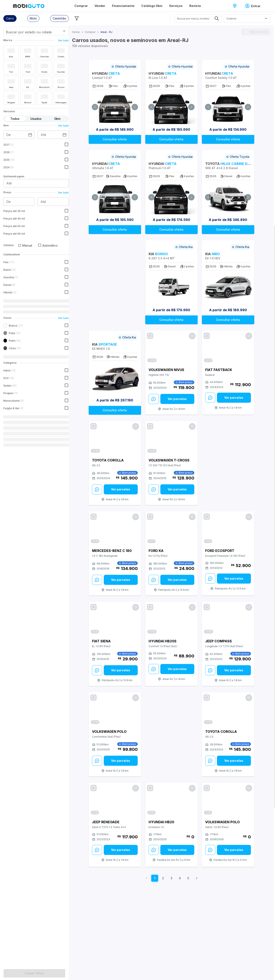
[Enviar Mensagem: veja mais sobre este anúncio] (154, 399)
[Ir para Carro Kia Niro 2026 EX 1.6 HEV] (228, 287)
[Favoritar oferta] (192, 336)
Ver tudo (63, 40)
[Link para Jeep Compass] (228, 619)
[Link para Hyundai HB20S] (171, 619)
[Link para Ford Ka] (171, 528)
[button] (10, 18)
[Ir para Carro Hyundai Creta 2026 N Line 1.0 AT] (171, 107)
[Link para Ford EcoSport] (228, 528)
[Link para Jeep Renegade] (115, 800)
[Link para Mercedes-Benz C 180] (115, 528)
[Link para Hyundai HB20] (171, 800)
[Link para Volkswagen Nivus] (171, 347)
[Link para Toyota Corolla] (115, 438)
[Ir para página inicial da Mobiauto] (29, 6)
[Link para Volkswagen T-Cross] (171, 438)
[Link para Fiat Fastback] (228, 347)
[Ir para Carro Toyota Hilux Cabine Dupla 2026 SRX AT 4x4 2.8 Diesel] (228, 197)
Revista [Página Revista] (195, 6)
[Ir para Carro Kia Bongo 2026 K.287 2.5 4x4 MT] (171, 287)
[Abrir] (64, 31)
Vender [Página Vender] (100, 6)
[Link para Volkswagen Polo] (115, 709)
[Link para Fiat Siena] (115, 619)
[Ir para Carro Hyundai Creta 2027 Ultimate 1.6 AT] (115, 197)
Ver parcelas (177, 399)
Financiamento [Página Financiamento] (123, 6)
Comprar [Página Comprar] (81, 6)
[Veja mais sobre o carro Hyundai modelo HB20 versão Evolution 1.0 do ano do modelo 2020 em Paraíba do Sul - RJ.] (171, 829)
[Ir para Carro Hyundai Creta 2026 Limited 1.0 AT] (115, 107)
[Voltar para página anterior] (146, 878)
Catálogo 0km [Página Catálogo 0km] (152, 6)
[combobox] (31, 33)
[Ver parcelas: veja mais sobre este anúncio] (177, 399)
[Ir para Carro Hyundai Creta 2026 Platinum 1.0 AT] (171, 197)
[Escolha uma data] (30, 135)
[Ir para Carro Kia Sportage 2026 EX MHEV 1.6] (115, 378)
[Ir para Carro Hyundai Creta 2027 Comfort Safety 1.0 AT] (228, 107)
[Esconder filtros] (77, 18)
